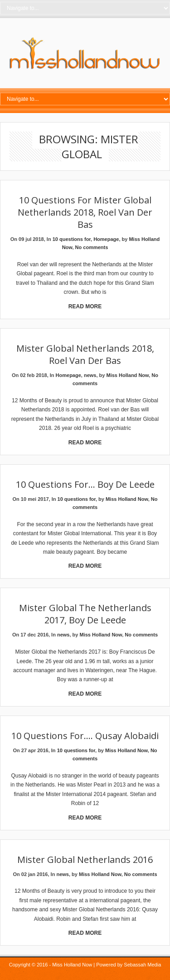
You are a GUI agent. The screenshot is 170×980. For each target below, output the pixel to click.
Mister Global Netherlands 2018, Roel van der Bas (85, 354)
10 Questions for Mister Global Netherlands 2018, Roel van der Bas (85, 212)
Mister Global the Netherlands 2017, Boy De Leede (85, 614)
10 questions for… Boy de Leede (85, 484)
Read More (85, 306)
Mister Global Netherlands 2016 (85, 860)
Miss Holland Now (127, 375)
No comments (92, 247)
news (90, 375)
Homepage (106, 239)
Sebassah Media (142, 965)
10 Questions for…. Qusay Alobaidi (85, 736)
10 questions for (72, 239)
